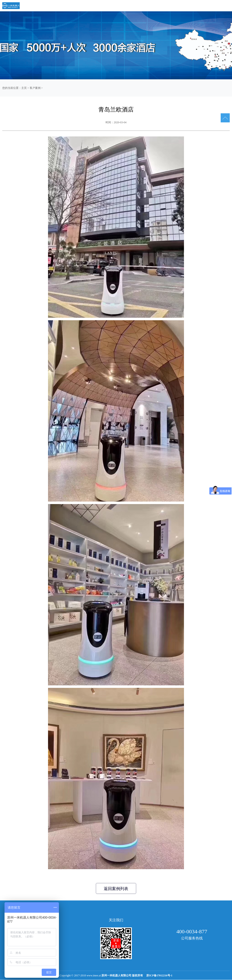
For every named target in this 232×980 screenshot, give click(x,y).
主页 (24, 88)
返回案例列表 (116, 889)
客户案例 (35, 88)
